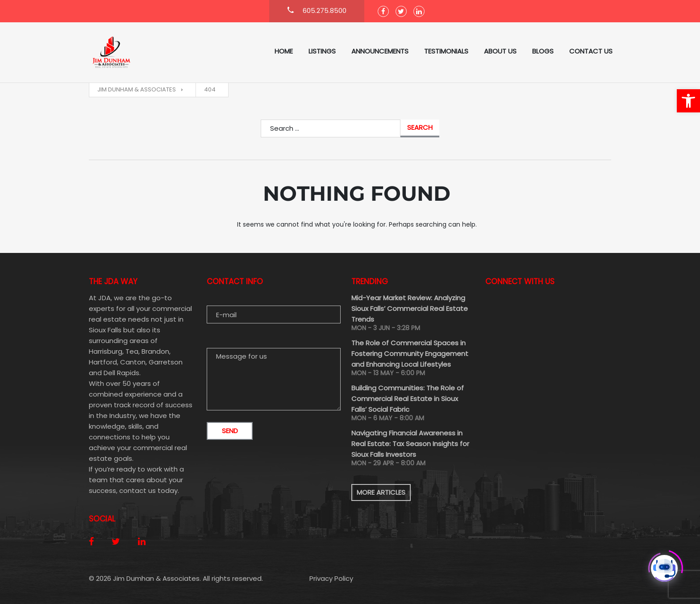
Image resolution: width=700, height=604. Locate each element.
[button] (688, 101)
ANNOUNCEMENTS (380, 51)
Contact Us (591, 51)
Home (284, 51)
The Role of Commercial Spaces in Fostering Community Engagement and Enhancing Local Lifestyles (410, 354)
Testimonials (446, 51)
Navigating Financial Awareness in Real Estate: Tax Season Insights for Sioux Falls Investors (410, 444)
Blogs (543, 51)
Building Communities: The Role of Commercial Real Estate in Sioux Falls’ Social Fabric (408, 399)
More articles (381, 492)
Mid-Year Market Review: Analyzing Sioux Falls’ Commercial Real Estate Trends (410, 308)
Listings (322, 51)
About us (500, 51)
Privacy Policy (331, 578)
